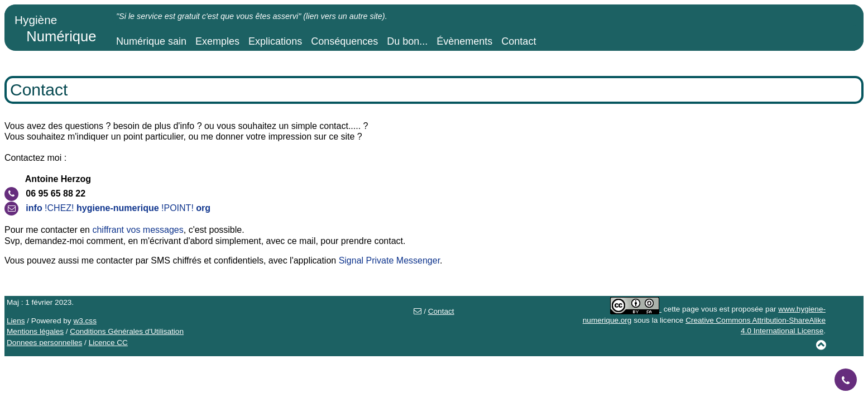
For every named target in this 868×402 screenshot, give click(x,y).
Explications (275, 41)
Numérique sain (151, 41)
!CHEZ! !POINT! (118, 208)
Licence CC (108, 343)
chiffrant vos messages (138, 230)
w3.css (85, 321)
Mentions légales (35, 331)
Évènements (464, 41)
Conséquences (344, 41)
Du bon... (407, 41)
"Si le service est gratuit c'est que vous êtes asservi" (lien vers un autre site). (252, 16)
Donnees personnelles (44, 343)
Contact (519, 41)
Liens (16, 321)
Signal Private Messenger (389, 260)
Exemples (217, 41)
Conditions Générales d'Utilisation (127, 331)
